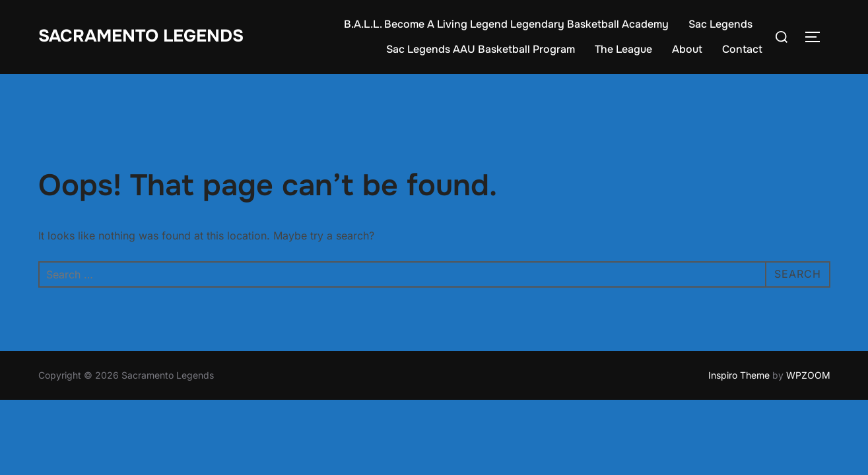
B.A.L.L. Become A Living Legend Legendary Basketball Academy (506, 24)
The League (623, 49)
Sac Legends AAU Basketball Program (481, 49)
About (687, 49)
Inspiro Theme (739, 375)
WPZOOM (808, 375)
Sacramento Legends (141, 36)
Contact (742, 49)
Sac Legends (720, 24)
